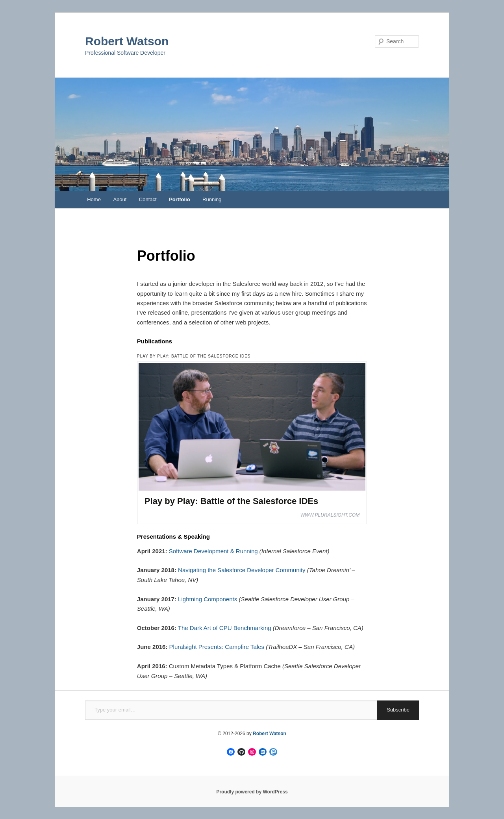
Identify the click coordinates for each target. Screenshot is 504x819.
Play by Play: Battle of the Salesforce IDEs (231, 501)
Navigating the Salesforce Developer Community (242, 570)
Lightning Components (208, 599)
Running (212, 199)
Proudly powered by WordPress (252, 792)
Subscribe (398, 710)
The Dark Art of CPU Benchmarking (225, 628)
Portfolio (179, 199)
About (120, 199)
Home (94, 199)
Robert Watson (127, 41)
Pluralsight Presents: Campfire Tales (217, 647)
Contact (148, 199)
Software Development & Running (213, 551)
